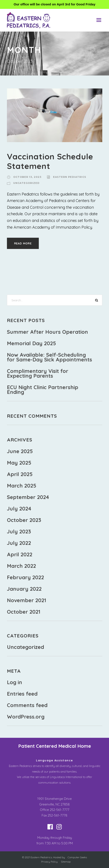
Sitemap (66, 862)
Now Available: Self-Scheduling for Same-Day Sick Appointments (50, 357)
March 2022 (21, 566)
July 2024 (19, 509)
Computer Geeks (77, 857)
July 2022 (19, 543)
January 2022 (24, 589)
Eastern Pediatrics (70, 177)
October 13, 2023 (27, 177)
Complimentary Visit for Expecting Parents (38, 373)
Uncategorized (26, 183)
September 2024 (28, 497)
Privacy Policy (49, 862)
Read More (23, 243)
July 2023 (19, 531)
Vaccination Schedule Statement (50, 161)
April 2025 (20, 474)
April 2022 (20, 554)
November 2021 (27, 600)
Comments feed (27, 705)
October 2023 (24, 520)
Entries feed (22, 694)
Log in (15, 682)
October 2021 (24, 612)
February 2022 (25, 577)
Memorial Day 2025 (31, 343)
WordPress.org (26, 717)
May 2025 (19, 463)
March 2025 (22, 486)
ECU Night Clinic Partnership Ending (43, 390)
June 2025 (20, 451)
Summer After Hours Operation (47, 332)
